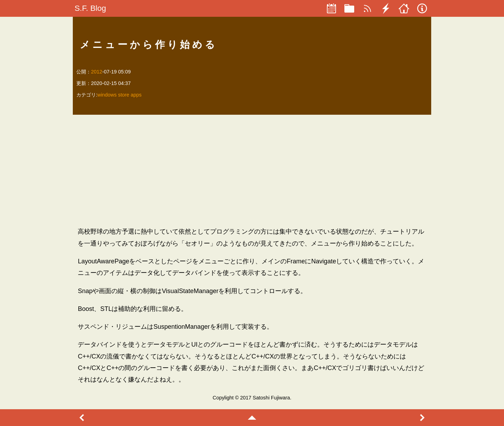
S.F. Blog (90, 8)
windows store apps (119, 95)
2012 (97, 72)
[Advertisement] (252, 171)
